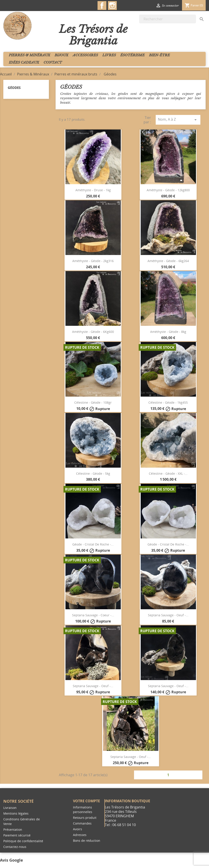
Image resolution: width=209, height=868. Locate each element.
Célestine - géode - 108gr (93, 402)
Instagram (112, 6)
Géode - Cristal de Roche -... (93, 544)
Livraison (10, 808)
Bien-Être (159, 55)
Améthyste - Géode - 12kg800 (168, 190)
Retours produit (85, 818)
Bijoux (61, 55)
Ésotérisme (132, 55)
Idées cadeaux (24, 62)
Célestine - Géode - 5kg (93, 473)
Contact (53, 62)
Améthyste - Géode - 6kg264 (168, 261)
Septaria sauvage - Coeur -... (93, 615)
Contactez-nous (15, 847)
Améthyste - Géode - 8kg (168, 332)
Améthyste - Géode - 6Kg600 (93, 332)
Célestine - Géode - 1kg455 (168, 402)
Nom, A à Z (178, 120)
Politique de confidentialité (23, 841)
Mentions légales (16, 813)
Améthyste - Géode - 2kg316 (93, 261)
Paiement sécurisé (17, 835)
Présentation (13, 830)
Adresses (80, 835)
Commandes (82, 823)
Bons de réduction (87, 841)
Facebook (102, 6)
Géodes (14, 88)
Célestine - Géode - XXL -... (168, 473)
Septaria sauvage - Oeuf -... (168, 615)
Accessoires (85, 55)
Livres (109, 55)
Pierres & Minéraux (30, 55)
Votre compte (86, 801)
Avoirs (78, 829)
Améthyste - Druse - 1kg (93, 190)
